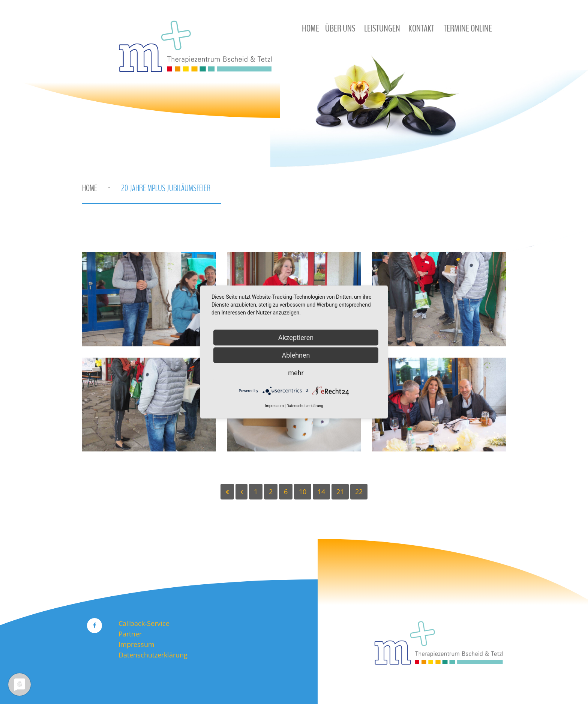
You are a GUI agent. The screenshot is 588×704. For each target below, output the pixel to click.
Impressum (136, 644)
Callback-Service (144, 623)
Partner (130, 634)
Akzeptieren (296, 338)
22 (359, 492)
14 (321, 492)
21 (340, 492)
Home (90, 188)
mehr (296, 373)
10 (303, 492)
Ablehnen (296, 355)
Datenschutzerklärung (153, 655)
